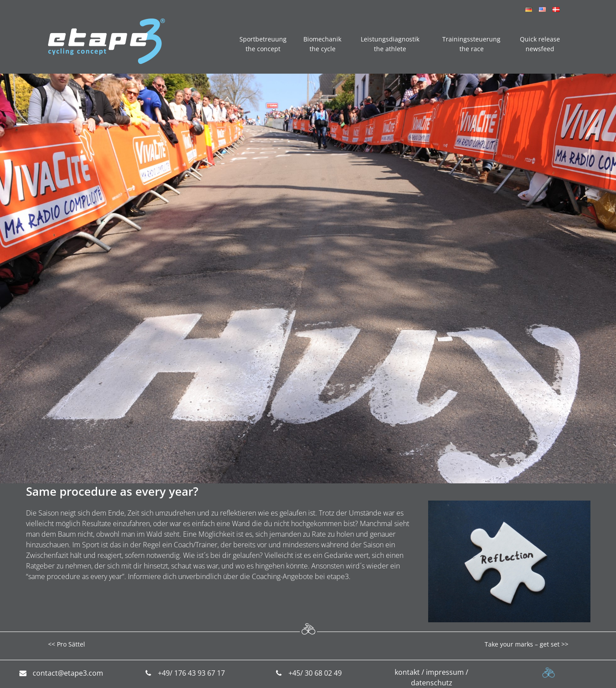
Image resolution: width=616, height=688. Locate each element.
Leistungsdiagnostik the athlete (390, 44)
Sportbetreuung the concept (263, 44)
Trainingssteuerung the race (471, 44)
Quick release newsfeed (540, 44)
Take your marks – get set (522, 644)
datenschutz (432, 683)
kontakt (407, 672)
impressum (445, 672)
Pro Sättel (71, 644)
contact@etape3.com (68, 673)
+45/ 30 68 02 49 (315, 673)
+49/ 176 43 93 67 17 (191, 673)
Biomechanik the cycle (322, 44)
